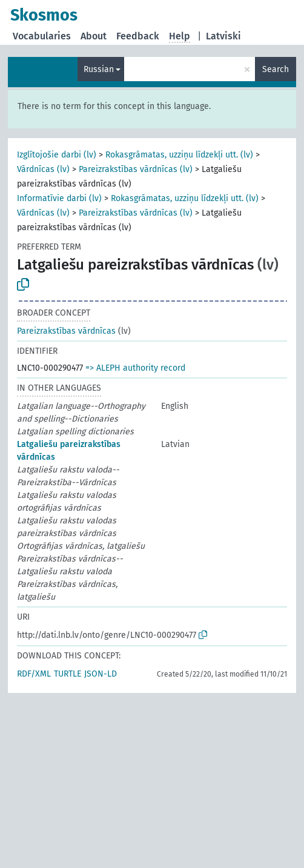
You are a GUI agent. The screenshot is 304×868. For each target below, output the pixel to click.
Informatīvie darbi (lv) (59, 198)
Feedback (138, 36)
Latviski (223, 36)
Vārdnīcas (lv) (43, 169)
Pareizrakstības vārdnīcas (66, 331)
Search (276, 69)
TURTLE (68, 674)
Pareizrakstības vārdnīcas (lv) (136, 169)
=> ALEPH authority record (135, 368)
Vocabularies (42, 36)
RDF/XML (34, 674)
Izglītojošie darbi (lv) (57, 155)
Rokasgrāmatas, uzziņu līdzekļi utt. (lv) (179, 155)
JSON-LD (101, 674)
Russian (99, 69)
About (94, 36)
